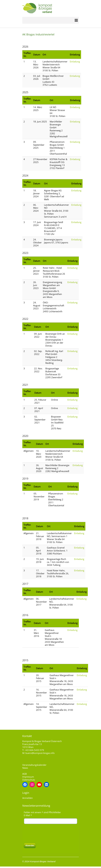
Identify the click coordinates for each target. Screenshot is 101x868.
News (25, 768)
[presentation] (46, 834)
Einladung (75, 62)
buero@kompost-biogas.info (40, 753)
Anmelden (28, 798)
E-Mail (28, 815)
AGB (25, 774)
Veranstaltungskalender (34, 765)
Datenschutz (29, 780)
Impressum (28, 777)
